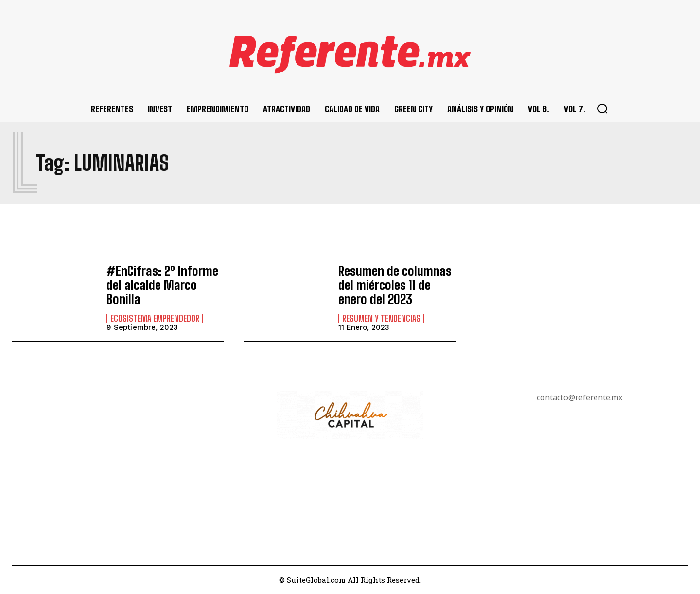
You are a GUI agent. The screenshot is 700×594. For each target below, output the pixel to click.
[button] (602, 108)
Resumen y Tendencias (381, 316)
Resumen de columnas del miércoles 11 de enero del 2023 (394, 285)
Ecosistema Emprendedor (155, 310)
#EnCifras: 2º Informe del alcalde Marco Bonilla (165, 285)
